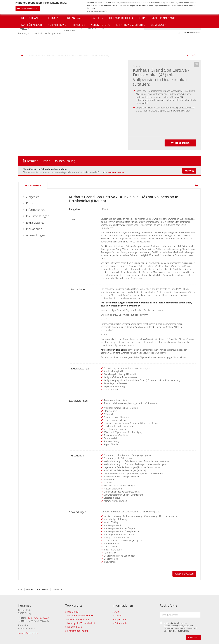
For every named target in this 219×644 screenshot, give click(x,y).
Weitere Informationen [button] (97, 11)
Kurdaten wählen (184, 574)
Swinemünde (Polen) (78, 631)
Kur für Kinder (32, 47)
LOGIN (182, 33)
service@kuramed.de (28, 633)
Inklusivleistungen (38, 216)
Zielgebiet (32, 197)
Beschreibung (33, 185)
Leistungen (159, 47)
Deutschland (32, 41)
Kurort (30, 203)
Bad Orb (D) (73, 612)
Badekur (97, 41)
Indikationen (34, 229)
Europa (54, 41)
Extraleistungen (36, 223)
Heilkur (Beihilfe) (121, 41)
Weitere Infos (180, 143)
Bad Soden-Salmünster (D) (80, 615)
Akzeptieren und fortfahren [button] (28, 8)
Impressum (43, 589)
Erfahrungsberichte (131, 47)
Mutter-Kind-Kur (163, 41)
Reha (142, 41)
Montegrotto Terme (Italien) (81, 623)
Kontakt (30, 589)
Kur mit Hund (57, 47)
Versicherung (101, 47)
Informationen (35, 210)
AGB (20, 589)
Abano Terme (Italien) (78, 619)
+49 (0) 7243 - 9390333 (38, 618)
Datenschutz (59, 589)
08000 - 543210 (116, 172)
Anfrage (189, 171)
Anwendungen (36, 235)
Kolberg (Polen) (75, 627)
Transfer (79, 47)
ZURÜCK (192, 55)
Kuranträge (76, 41)
